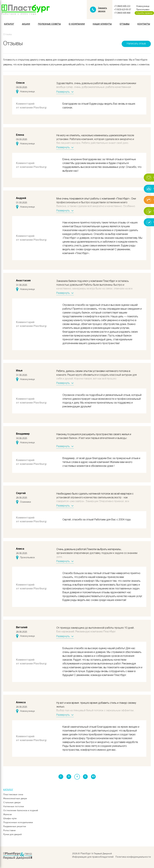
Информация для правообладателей (93, 857)
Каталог (9, 24)
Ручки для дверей (12, 834)
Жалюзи (7, 814)
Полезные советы (49, 24)
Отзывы (125, 24)
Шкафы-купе (10, 818)
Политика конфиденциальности (133, 857)
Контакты (144, 24)
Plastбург (86, 854)
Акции (26, 24)
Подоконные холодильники (18, 822)
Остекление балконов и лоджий (21, 810)
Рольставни (9, 830)
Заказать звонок (102, 10)
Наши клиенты (102, 24)
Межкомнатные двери (15, 798)
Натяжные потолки (14, 806)
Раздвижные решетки (15, 826)
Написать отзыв (136, 44)
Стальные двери (12, 802)
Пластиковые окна (13, 794)
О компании (77, 24)
